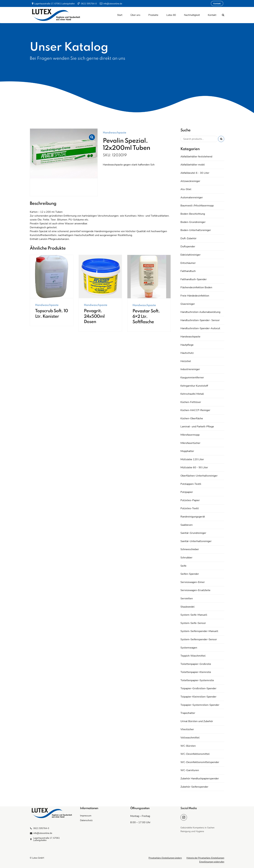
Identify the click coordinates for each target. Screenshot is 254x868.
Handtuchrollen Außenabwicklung (200, 312)
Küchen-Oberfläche (192, 418)
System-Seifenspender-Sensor (199, 639)
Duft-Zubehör (188, 238)
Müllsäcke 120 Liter (192, 459)
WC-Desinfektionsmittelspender (200, 762)
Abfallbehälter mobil (193, 165)
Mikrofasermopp (190, 435)
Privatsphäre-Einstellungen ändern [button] (165, 858)
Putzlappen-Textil (191, 484)
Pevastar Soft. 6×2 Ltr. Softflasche (146, 317)
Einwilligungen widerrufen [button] (212, 862)
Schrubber (186, 558)
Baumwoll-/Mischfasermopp (197, 206)
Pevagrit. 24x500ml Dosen (94, 316)
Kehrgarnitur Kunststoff (194, 386)
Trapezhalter (188, 713)
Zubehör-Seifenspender (194, 787)
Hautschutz (187, 353)
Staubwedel (188, 607)
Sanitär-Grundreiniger (193, 533)
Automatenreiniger (192, 198)
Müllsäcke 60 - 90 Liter (194, 467)
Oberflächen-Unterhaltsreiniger (199, 476)
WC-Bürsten (188, 746)
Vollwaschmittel (190, 738)
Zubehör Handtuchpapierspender (200, 779)
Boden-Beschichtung (193, 214)
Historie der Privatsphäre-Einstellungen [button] (205, 858)
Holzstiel (186, 361)
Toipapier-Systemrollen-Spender (200, 705)
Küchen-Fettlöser (191, 402)
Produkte (153, 15)
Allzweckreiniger (190, 181)
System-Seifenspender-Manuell (199, 631)
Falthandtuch (188, 271)
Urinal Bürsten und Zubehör (197, 721)
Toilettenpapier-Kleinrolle (196, 672)
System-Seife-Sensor (193, 623)
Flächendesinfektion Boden (196, 287)
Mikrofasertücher (190, 443)
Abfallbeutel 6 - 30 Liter (195, 173)
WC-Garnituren (190, 770)
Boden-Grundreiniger (193, 222)
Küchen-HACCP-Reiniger (195, 410)
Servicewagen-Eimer (193, 582)
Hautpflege (187, 345)
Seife (183, 566)
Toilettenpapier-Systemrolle (197, 680)
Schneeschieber (190, 549)
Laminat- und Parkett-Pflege (197, 427)
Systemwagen (189, 648)
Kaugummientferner (192, 378)
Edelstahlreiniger (190, 255)
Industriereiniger (190, 369)
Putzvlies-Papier (190, 500)
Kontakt (212, 15)
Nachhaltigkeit (192, 15)
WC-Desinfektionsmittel (195, 754)
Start (120, 15)
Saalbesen (187, 525)
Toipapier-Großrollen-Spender (198, 688)
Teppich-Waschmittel (193, 656)
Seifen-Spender (190, 574)
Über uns (135, 15)
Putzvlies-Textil (190, 508)
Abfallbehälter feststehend (196, 157)
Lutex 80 (171, 15)
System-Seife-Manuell (194, 615)
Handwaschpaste (115, 133)
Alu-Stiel (186, 189)
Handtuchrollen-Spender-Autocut (200, 328)
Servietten (187, 599)
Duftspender (188, 247)
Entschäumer (188, 263)
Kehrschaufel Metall (192, 394)
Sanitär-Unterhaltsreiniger (196, 541)
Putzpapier (187, 492)
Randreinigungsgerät (193, 517)
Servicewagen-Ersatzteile (195, 590)
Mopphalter (187, 451)
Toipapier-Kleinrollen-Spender (198, 697)
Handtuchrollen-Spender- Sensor (200, 320)
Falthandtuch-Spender (194, 279)
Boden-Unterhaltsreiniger (196, 230)
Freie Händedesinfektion (195, 296)
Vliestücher (187, 729)
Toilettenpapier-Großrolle (196, 664)
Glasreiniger (188, 304)
